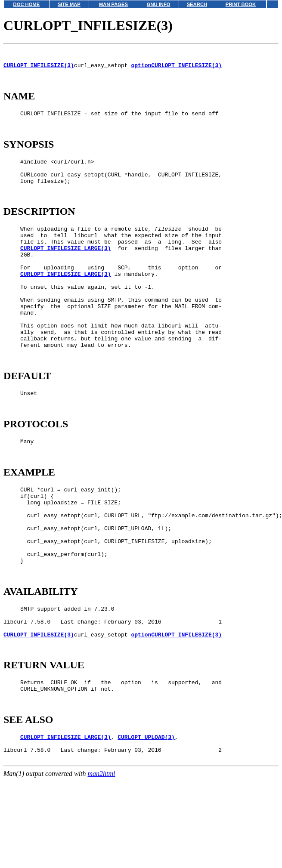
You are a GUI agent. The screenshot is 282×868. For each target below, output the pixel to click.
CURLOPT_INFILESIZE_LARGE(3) (66, 271)
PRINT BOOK (241, 4)
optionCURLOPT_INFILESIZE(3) (176, 69)
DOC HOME (27, 4)
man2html (102, 864)
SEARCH (197, 4)
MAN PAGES (113, 4)
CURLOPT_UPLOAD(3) (146, 823)
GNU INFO (159, 4)
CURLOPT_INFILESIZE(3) (39, 69)
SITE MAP (69, 4)
